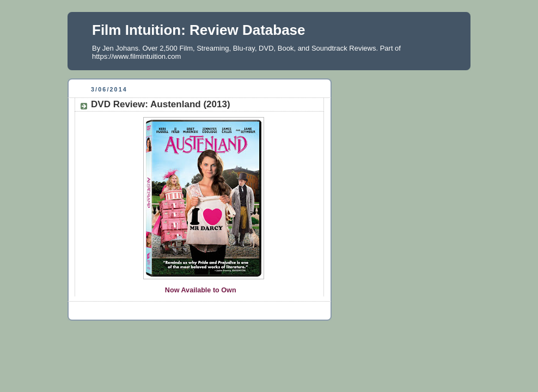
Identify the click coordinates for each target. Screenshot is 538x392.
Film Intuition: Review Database (199, 30)
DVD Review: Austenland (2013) (161, 104)
